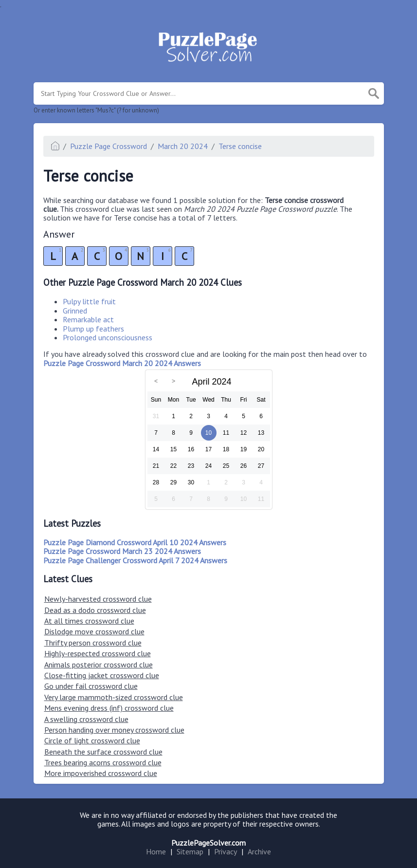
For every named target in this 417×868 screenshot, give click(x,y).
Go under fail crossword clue (91, 686)
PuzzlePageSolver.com (208, 843)
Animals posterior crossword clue (99, 665)
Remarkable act (88, 319)
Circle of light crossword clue (92, 740)
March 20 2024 (183, 146)
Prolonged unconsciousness (108, 337)
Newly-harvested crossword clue (98, 599)
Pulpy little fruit (89, 301)
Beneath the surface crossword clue (103, 752)
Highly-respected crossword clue (98, 653)
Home (156, 851)
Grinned (75, 311)
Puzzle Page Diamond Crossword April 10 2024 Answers (135, 542)
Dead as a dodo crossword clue (95, 610)
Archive (259, 851)
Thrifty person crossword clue (93, 643)
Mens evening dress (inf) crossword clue (109, 708)
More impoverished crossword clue (101, 773)
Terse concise (240, 146)
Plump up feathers (93, 329)
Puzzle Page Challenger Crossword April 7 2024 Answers (135, 560)
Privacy (226, 851)
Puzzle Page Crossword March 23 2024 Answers (122, 551)
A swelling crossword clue (86, 719)
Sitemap (190, 851)
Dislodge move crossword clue (94, 631)
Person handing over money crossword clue (114, 730)
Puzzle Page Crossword (109, 146)
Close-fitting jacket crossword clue (102, 675)
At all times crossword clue (89, 621)
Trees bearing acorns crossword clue (103, 762)
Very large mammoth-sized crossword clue (114, 697)
